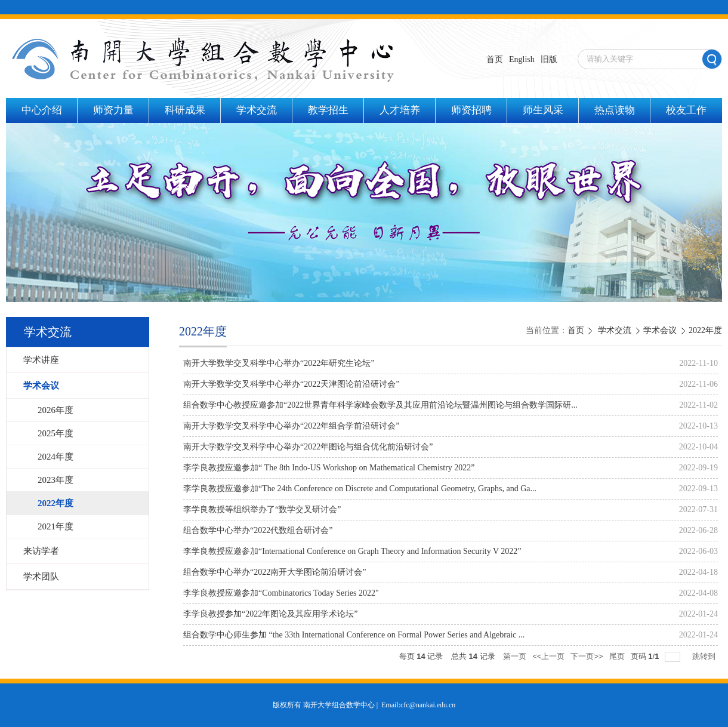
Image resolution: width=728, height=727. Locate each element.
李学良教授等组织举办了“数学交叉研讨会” (262, 509)
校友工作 (686, 110)
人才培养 (400, 110)
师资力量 (113, 110)
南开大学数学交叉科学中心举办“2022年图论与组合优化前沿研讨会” (308, 447)
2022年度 (705, 330)
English (522, 59)
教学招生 (328, 110)
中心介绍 (42, 110)
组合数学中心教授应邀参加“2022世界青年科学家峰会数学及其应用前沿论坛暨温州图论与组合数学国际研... (380, 405)
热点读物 (615, 110)
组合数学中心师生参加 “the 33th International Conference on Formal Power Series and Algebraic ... (354, 635)
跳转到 (705, 656)
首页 (495, 59)
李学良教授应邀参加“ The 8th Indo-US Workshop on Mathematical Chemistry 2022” (329, 468)
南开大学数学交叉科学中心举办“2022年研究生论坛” (279, 363)
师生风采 (543, 110)
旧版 (549, 59)
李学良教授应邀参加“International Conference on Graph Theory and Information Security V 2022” (352, 551)
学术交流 (257, 110)
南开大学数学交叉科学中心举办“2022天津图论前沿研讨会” (291, 384)
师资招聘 (471, 110)
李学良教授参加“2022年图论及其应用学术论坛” (270, 614)
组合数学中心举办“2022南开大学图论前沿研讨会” (274, 572)
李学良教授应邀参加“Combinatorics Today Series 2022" (281, 593)
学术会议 (660, 330)
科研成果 (185, 110)
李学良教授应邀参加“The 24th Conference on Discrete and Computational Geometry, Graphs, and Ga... (360, 489)
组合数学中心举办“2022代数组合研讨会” (258, 530)
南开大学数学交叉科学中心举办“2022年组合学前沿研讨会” (291, 426)
